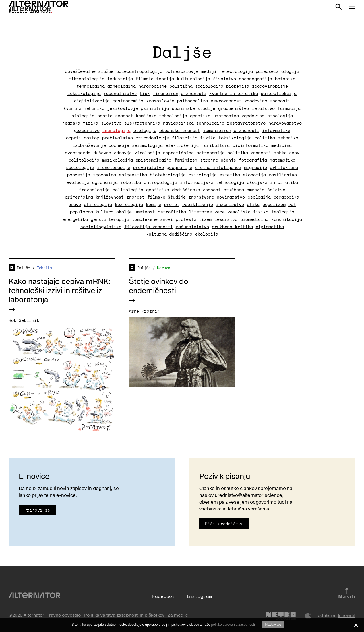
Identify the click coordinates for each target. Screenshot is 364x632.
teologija (283, 212)
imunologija (116, 130)
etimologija (98, 204)
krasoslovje (160, 101)
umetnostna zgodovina (239, 116)
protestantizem (194, 219)
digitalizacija (92, 101)
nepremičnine (178, 153)
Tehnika (44, 268)
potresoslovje (182, 71)
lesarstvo (226, 219)
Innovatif (347, 616)
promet (172, 204)
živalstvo (225, 79)
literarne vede (207, 212)
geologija (259, 197)
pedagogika (286, 197)
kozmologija (129, 204)
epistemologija (154, 160)
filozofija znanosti (149, 227)
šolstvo (276, 190)
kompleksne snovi (152, 219)
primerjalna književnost (94, 197)
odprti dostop (83, 138)
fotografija (253, 160)
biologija (83, 116)
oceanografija (256, 79)
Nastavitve (273, 625)
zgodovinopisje (270, 86)
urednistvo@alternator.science (248, 495)
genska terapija (110, 219)
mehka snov (287, 153)
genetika (200, 116)
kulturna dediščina (169, 234)
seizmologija (147, 145)
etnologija (280, 116)
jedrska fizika (80, 123)
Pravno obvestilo (64, 615)
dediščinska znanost (196, 190)
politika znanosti (249, 153)
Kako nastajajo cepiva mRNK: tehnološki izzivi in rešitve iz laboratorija (60, 291)
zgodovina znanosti (267, 101)
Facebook (164, 596)
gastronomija (128, 101)
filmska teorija (155, 79)
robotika (131, 182)
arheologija (122, 86)
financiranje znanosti (180, 93)
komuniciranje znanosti (231, 130)
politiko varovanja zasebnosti (233, 625)
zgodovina (105, 175)
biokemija (238, 86)
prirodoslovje (152, 138)
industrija (120, 79)
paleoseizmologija (277, 71)
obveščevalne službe (89, 71)
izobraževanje (89, 145)
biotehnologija (168, 175)
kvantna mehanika (84, 108)
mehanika (288, 138)
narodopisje (153, 86)
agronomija (105, 182)
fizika (208, 138)
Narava (164, 268)
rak (292, 204)
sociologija (80, 167)
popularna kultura (92, 212)
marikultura (216, 145)
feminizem (186, 160)
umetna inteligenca (218, 167)
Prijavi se (37, 510)
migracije (256, 167)
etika (253, 204)
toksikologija (235, 138)
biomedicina (254, 219)
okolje (124, 212)
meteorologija (236, 71)
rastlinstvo (283, 175)
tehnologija (91, 86)
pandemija (79, 175)
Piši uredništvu (224, 524)
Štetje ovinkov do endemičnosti (159, 286)
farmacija (289, 108)
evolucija (78, 182)
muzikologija (117, 160)
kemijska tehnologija (162, 116)
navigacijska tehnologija (194, 123)
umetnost (145, 212)
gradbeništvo (233, 108)
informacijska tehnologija (212, 182)
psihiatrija (155, 108)
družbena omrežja (244, 190)
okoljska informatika (272, 182)
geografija (179, 167)
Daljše (24, 268)
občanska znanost (180, 130)
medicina (282, 145)
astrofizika (172, 212)
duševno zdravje (112, 153)
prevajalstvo (148, 167)
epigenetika (133, 175)
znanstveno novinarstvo (217, 197)
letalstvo (263, 108)
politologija (84, 160)
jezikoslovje (123, 108)
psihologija (203, 175)
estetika (230, 175)
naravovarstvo (285, 123)
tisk (145, 93)
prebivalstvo (117, 138)
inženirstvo (230, 204)
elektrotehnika (142, 123)
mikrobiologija (86, 79)
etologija (145, 130)
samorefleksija (279, 93)
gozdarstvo (87, 130)
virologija (147, 153)
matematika (283, 160)
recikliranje (198, 204)
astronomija (211, 153)
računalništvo (120, 93)
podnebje (119, 145)
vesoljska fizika (248, 212)
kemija (154, 204)
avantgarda (78, 153)
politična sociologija (196, 86)
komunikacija (287, 219)
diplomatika (270, 227)
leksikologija (84, 93)
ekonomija (254, 175)
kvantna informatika (234, 93)
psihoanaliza (193, 101)
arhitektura (284, 167)
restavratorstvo (246, 123)
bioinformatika (251, 145)
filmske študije (167, 197)
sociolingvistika (101, 227)
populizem (274, 204)
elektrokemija (182, 145)
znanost (136, 197)
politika (265, 138)
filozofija (185, 138)
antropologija (161, 182)
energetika (75, 219)
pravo (75, 204)
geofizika (158, 190)
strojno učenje (218, 160)
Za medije (178, 615)
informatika (276, 130)
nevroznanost (226, 101)
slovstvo (111, 123)
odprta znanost (115, 116)
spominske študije (194, 108)
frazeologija (94, 190)
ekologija (207, 234)
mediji (209, 71)
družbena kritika (232, 227)
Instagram (199, 596)
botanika (285, 79)
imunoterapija (114, 167)
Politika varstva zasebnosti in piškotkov (124, 615)
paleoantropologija (139, 71)
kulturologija (194, 79)
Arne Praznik (144, 311)
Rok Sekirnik (24, 320)
